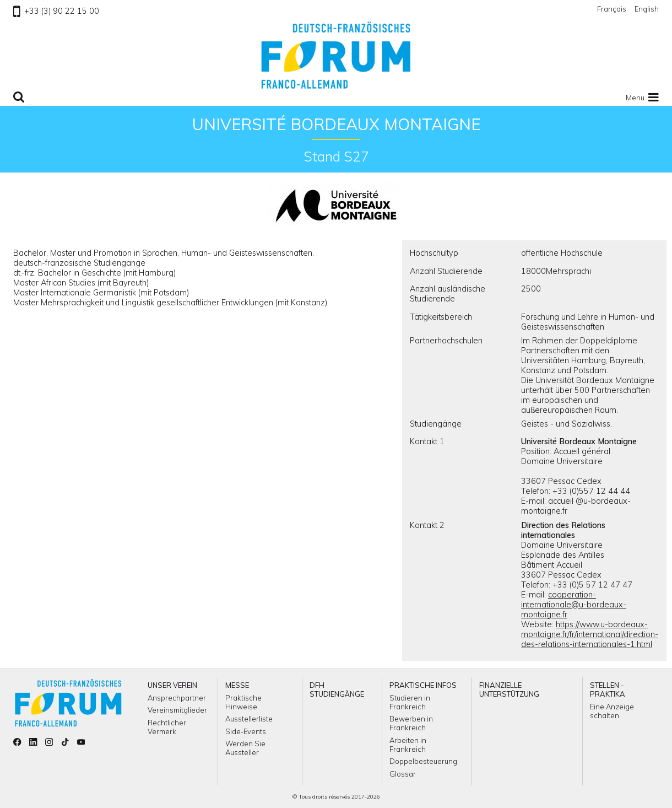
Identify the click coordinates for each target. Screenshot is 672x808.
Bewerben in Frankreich (411, 723)
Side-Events (246, 731)
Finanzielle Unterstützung (509, 690)
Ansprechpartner (177, 698)
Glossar (403, 774)
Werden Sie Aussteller (245, 748)
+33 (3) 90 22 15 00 (56, 11)
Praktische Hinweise (243, 702)
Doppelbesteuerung (423, 761)
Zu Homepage (336, 55)
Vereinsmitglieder (177, 710)
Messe (237, 685)
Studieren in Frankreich (410, 702)
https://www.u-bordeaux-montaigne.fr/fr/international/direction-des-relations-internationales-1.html (590, 634)
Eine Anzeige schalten (612, 711)
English (647, 9)
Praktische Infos (423, 685)
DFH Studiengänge (337, 690)
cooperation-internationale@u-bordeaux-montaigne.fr (574, 605)
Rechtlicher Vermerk (167, 727)
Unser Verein (172, 685)
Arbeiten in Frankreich (408, 745)
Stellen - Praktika (608, 690)
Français (612, 9)
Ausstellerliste (249, 719)
